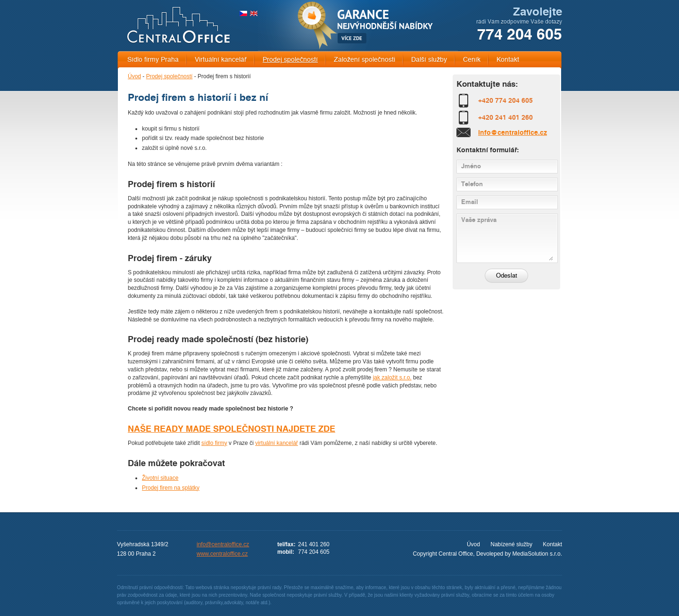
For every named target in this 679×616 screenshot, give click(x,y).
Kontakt (508, 60)
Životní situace (160, 478)
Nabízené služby (511, 544)
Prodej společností (290, 60)
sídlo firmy (214, 443)
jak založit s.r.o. (392, 378)
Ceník (472, 60)
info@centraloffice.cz (513, 132)
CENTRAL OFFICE (178, 25)
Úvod (134, 76)
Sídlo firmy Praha (153, 60)
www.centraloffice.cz (222, 554)
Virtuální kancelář (221, 60)
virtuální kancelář (277, 443)
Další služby (429, 60)
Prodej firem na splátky (171, 488)
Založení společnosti (364, 60)
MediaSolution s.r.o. (537, 554)
